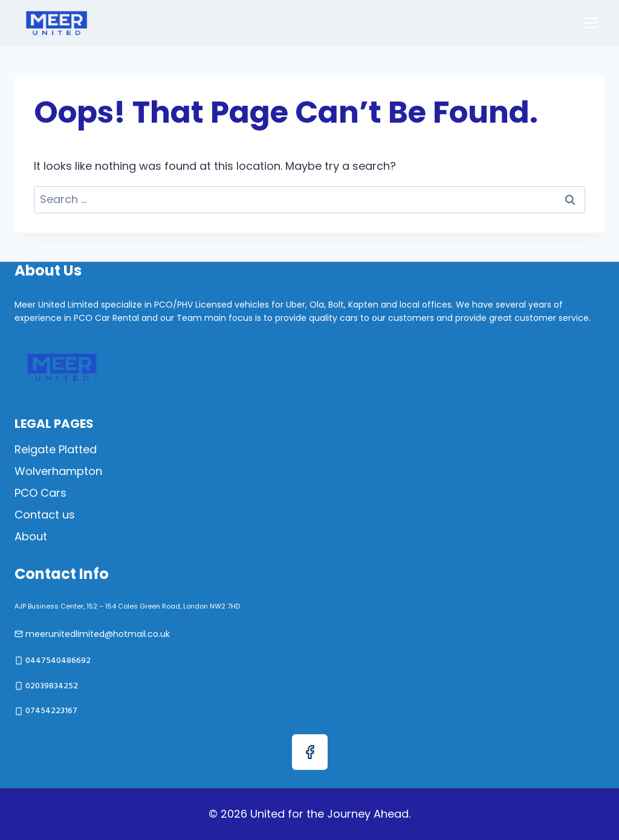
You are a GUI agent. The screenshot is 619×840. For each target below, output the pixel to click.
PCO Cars (41, 493)
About (31, 536)
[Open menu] (590, 23)
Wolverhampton (58, 471)
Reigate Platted (56, 449)
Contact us (45, 515)
